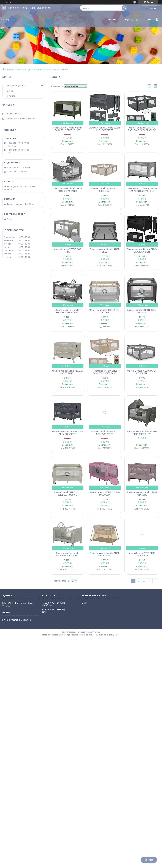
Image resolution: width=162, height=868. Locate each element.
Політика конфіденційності (107, 635)
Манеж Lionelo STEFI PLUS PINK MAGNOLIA (105, 494)
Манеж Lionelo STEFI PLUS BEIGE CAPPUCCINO (67, 494)
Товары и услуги (131, 19)
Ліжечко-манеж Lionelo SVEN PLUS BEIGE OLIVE (142, 433)
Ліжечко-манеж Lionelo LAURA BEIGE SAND (67, 372)
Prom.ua (97, 632)
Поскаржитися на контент (81, 635)
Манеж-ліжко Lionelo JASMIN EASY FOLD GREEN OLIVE (67, 129)
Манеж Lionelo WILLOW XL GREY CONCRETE (105, 433)
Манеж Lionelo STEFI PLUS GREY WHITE (142, 554)
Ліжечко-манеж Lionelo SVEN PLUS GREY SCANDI (67, 190)
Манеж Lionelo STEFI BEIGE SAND (67, 251)
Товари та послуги (16, 70)
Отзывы (11, 96)
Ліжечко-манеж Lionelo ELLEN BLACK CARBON (142, 251)
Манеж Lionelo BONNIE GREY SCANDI (142, 311)
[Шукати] (124, 8)
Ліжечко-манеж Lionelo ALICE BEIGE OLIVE (105, 554)
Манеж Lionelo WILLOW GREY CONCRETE (142, 372)
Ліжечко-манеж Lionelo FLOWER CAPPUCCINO (67, 554)
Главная (112, 19)
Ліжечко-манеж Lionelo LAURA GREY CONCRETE (67, 433)
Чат (149, 860)
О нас (148, 19)
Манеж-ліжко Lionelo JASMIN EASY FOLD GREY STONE (142, 190)
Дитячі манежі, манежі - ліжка (44, 70)
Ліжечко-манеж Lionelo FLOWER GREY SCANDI (67, 311)
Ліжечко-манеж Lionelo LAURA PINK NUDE (142, 494)
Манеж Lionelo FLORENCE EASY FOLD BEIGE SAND (105, 372)
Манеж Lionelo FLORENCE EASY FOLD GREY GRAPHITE (142, 129)
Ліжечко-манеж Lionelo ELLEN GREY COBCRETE (105, 129)
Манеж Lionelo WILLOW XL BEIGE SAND (105, 190)
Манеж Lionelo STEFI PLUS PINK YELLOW (105, 311)
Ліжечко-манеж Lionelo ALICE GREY (105, 251)
